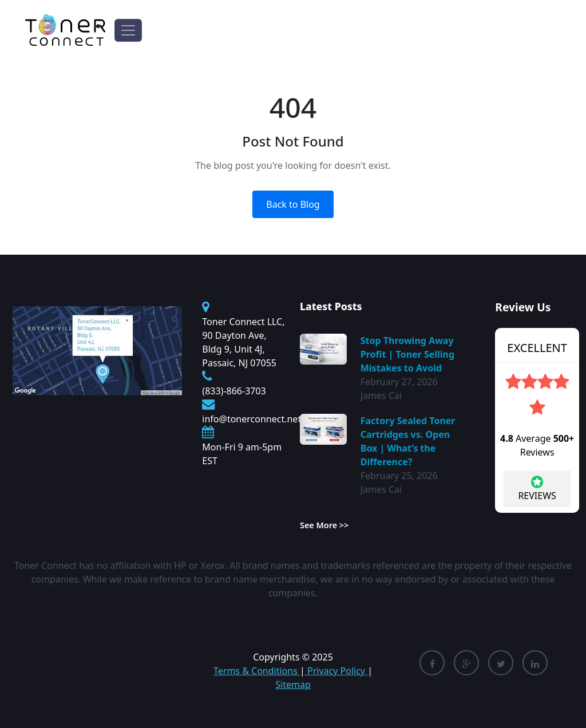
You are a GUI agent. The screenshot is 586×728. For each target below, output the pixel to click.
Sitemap (293, 685)
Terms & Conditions (257, 671)
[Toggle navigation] (128, 30)
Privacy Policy (336, 671)
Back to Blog (293, 204)
